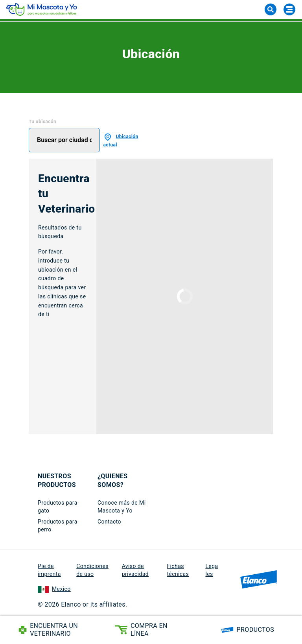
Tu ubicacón (42, 122)
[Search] (271, 9)
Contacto (109, 522)
